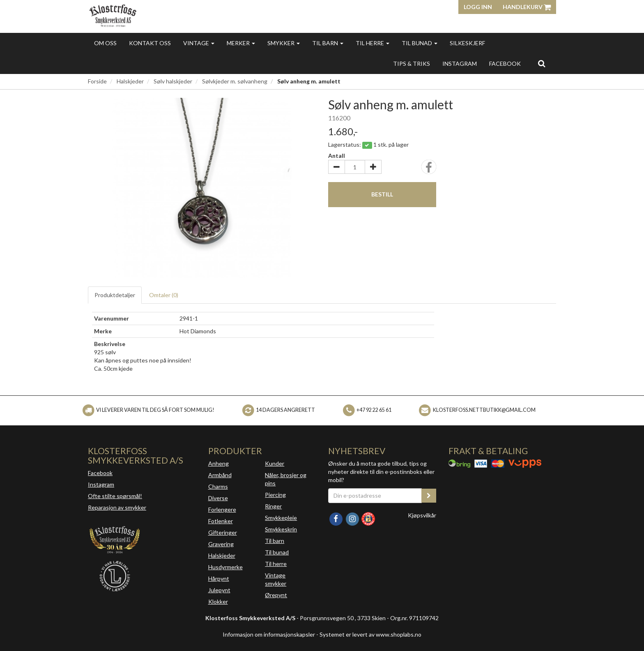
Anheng (218, 463)
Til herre (373, 43)
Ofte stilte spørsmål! (115, 496)
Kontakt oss (150, 43)
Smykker (284, 43)
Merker (241, 43)
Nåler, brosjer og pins (286, 479)
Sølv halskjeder (173, 81)
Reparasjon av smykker (117, 507)
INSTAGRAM (460, 63)
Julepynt (219, 590)
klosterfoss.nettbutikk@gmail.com (484, 410)
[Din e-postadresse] (375, 496)
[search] (542, 63)
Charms (218, 486)
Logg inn (478, 7)
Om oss (105, 43)
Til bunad (420, 43)
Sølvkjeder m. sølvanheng (235, 81)
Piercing (275, 495)
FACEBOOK (505, 63)
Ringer (273, 506)
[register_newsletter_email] (429, 496)
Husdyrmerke (225, 567)
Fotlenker (221, 521)
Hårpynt (219, 578)
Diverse (218, 498)
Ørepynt (276, 595)
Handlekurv (527, 7)
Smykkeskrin (281, 529)
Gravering (221, 544)
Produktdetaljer (115, 295)
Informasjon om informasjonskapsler (269, 634)
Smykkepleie (281, 518)
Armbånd (220, 475)
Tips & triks (412, 63)
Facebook (100, 473)
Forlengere (222, 509)
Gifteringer (223, 532)
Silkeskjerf (467, 43)
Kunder (275, 463)
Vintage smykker (276, 579)
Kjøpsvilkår (422, 515)
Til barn (328, 43)
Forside (97, 81)
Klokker (218, 601)
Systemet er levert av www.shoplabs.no (370, 634)
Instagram (101, 484)
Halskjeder (130, 81)
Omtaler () (164, 295)
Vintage (199, 43)
